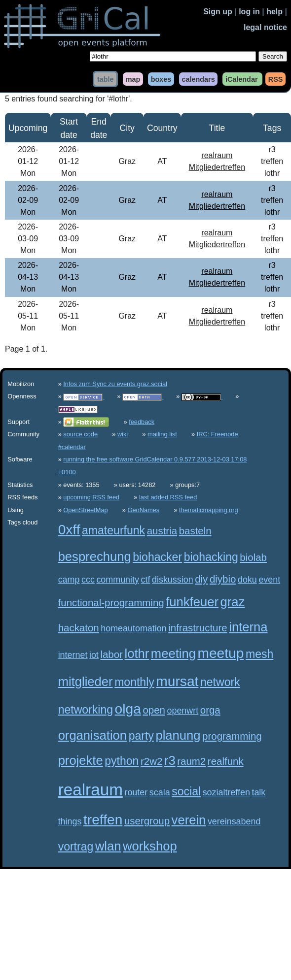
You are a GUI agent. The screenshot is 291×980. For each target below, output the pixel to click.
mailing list (162, 434)
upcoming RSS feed (91, 497)
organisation (92, 735)
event (269, 580)
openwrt (182, 711)
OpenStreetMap (85, 510)
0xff (69, 530)
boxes (161, 79)
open (154, 710)
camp (69, 580)
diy (201, 579)
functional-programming (111, 603)
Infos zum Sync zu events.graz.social (115, 384)
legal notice (265, 27)
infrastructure (198, 628)
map (133, 79)
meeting (173, 653)
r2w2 (151, 761)
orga (210, 710)
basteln (195, 531)
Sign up (218, 12)
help (274, 12)
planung (178, 735)
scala (160, 792)
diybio (223, 579)
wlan (108, 846)
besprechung (95, 556)
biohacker (157, 557)
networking (86, 710)
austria (162, 531)
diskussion (173, 580)
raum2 (191, 761)
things (70, 821)
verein (189, 820)
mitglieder (86, 682)
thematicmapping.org (209, 510)
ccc (88, 580)
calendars (198, 79)
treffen (103, 820)
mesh (259, 654)
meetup (220, 653)
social (186, 791)
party (141, 736)
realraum (91, 790)
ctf (146, 580)
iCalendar (242, 79)
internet (73, 655)
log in (249, 12)
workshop (150, 846)
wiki (123, 434)
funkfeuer (192, 602)
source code (80, 434)
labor (111, 654)
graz (233, 602)
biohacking (211, 557)
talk (258, 792)
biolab (253, 557)
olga (128, 709)
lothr (137, 653)
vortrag (76, 847)
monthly (134, 682)
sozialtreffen (226, 792)
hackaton (79, 628)
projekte (81, 760)
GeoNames (144, 510)
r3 (170, 760)
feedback (142, 422)
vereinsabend (234, 821)
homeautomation (133, 628)
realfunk (226, 761)
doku (247, 580)
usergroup (147, 821)
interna (248, 627)
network (220, 682)
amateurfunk (113, 530)
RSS (276, 79)
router (136, 792)
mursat (177, 681)
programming (232, 736)
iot (94, 655)
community (118, 580)
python (122, 761)
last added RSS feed (168, 497)
